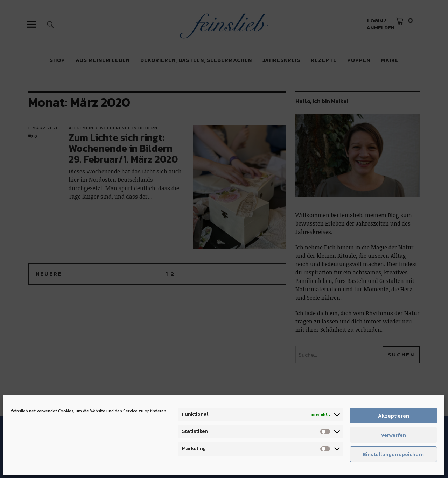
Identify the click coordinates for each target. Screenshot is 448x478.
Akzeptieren (394, 416)
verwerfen (394, 435)
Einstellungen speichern (393, 454)
